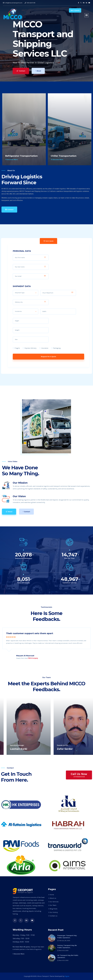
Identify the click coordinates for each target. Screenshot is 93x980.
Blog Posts (54, 909)
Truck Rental (12, 156)
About (38, 71)
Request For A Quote (49, 357)
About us (53, 898)
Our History (54, 912)
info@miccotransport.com (13, 3)
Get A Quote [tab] (48, 241)
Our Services (54, 902)
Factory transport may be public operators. (67, 946)
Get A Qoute (75, 10)
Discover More (11, 160)
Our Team (53, 905)
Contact (21, 71)
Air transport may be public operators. (68, 956)
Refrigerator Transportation (67, 156)
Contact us (54, 916)
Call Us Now (79, 775)
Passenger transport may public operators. (67, 937)
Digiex (67, 976)
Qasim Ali (10, 749)
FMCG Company (33, 658)
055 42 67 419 (30, 3)
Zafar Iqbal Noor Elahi (65, 749)
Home (52, 895)
